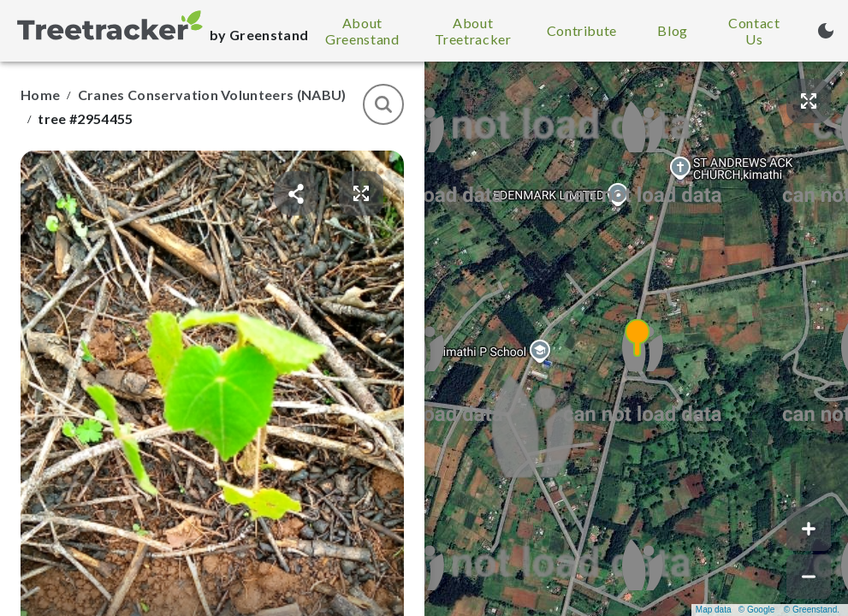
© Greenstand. (812, 610)
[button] (637, 339)
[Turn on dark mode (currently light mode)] (826, 31)
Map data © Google (735, 610)
